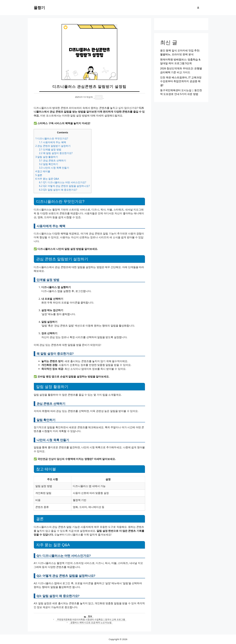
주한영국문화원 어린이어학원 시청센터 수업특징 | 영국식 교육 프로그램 (91, 619)
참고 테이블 (43, 171)
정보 (90, 616)
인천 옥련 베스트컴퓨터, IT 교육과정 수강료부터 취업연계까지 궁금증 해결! (181, 81)
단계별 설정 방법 (50, 149)
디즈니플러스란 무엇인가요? (52, 138)
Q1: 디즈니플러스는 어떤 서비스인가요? (63, 182)
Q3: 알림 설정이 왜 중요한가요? (58, 190)
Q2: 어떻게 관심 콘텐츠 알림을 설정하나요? (64, 186)
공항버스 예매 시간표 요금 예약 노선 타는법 (91, 622)
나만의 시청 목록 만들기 (54, 168)
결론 (39, 175)
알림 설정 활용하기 (47, 157)
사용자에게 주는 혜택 (52, 142)
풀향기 (39, 8)
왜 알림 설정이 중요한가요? (56, 153)
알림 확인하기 (49, 164)
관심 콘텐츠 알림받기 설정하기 (53, 146)
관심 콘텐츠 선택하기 (52, 160)
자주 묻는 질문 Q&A (47, 179)
